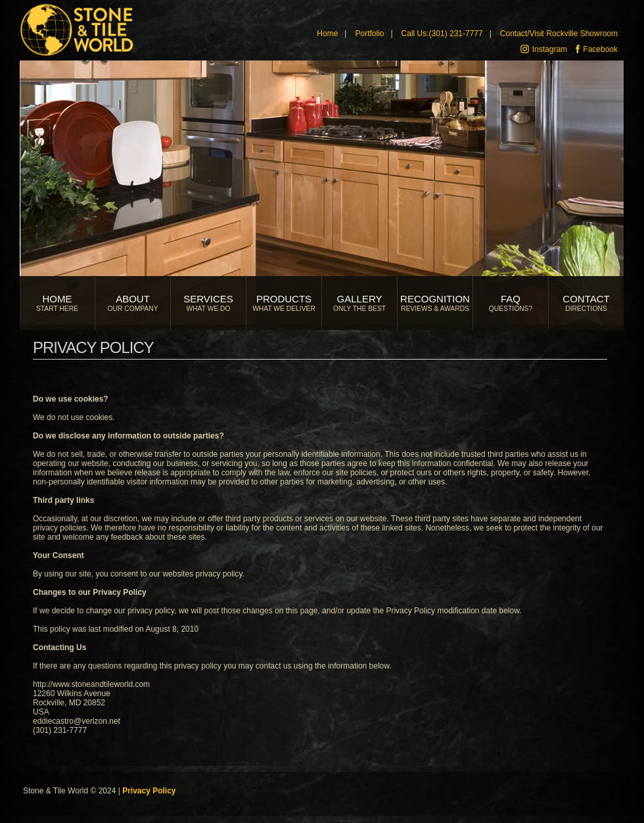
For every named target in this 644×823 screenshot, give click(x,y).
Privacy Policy (149, 791)
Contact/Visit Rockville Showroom (559, 34)
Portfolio (369, 34)
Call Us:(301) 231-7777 (442, 34)
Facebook (597, 49)
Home (327, 34)
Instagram (544, 49)
